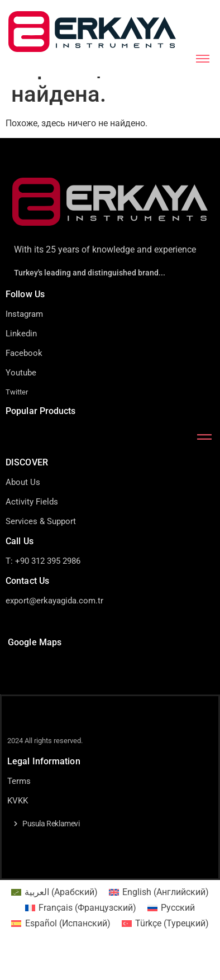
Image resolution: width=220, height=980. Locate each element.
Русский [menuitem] (178, 935)
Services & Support (41, 549)
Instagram (24, 342)
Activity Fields (32, 530)
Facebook (24, 381)
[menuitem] (54, 920)
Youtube (21, 401)
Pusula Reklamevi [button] (51, 851)
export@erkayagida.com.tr (54, 629)
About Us (23, 510)
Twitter (17, 420)
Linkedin (21, 361)
